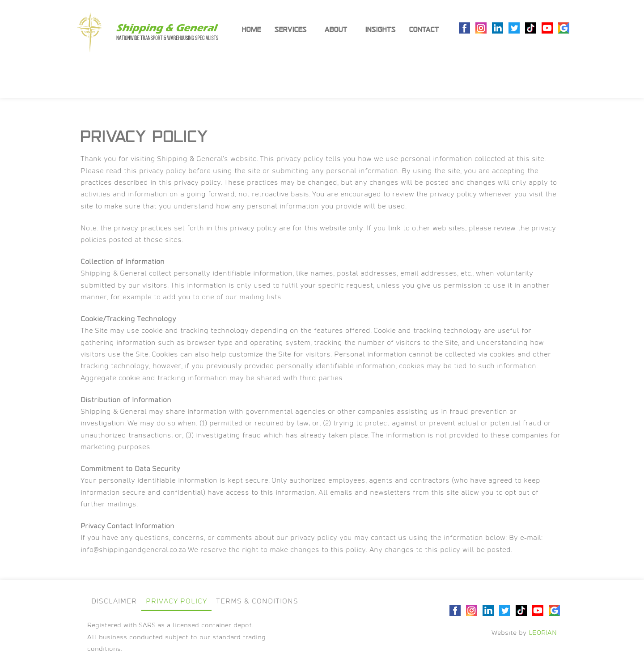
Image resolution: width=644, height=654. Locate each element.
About (338, 30)
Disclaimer (114, 602)
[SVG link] (147, 32)
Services (293, 30)
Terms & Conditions (257, 602)
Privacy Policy (176, 602)
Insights (381, 29)
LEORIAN (543, 633)
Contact (424, 29)
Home (252, 29)
